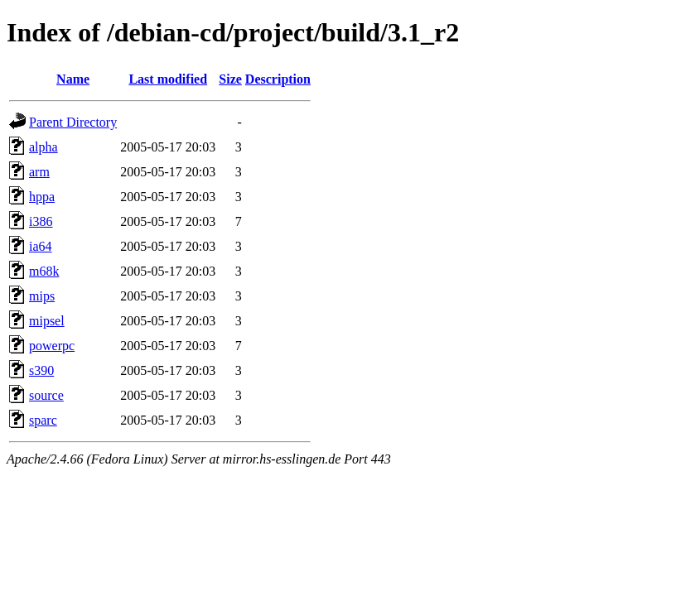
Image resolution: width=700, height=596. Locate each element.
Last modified (168, 79)
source (46, 395)
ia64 (41, 246)
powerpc (52, 346)
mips (42, 296)
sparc (43, 420)
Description (278, 79)
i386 (41, 221)
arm (39, 172)
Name (73, 79)
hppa (42, 197)
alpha (43, 147)
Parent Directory (73, 122)
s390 (41, 370)
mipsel (47, 321)
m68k (44, 271)
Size (230, 79)
